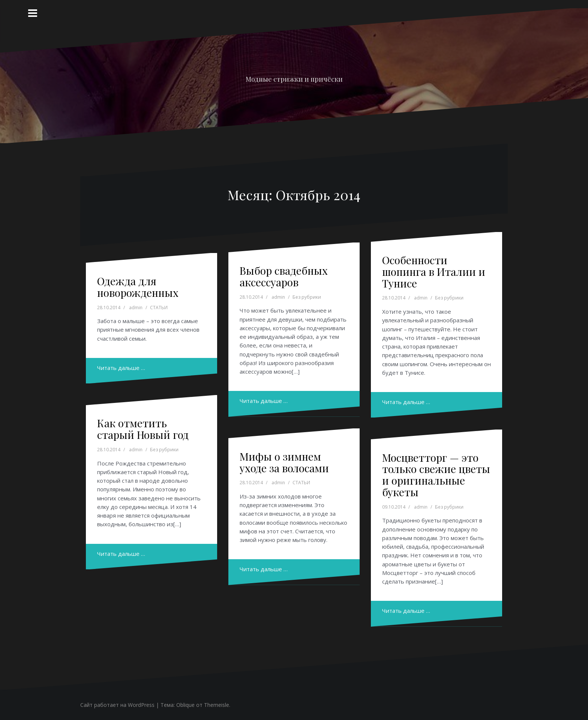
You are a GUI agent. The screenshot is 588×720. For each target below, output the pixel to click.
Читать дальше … (121, 368)
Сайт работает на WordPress (117, 705)
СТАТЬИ (159, 308)
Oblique (185, 705)
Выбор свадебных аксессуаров (284, 276)
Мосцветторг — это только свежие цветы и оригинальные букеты (436, 475)
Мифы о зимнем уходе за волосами (284, 462)
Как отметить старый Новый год (143, 429)
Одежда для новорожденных (138, 287)
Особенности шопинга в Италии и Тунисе (434, 272)
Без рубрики (307, 297)
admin (136, 308)
